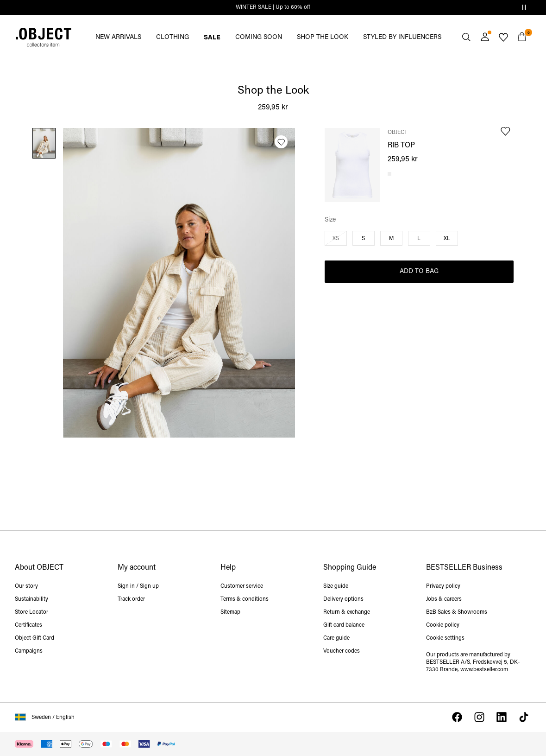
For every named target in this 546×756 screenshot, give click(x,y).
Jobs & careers (444, 599)
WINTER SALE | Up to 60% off (273, 7)
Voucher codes (342, 651)
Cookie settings (445, 638)
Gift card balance (344, 625)
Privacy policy (443, 586)
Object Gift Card (35, 638)
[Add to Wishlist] (281, 142)
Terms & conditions (245, 599)
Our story (26, 586)
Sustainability (31, 599)
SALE (212, 37)
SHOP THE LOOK (323, 37)
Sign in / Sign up (138, 586)
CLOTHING (173, 37)
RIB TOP (401, 146)
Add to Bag (419, 271)
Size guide (336, 586)
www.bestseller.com (484, 670)
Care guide (336, 638)
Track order (131, 599)
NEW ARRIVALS (118, 37)
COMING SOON (259, 37)
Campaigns (29, 651)
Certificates (28, 625)
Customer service (242, 586)
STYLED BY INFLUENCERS (402, 37)
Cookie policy (443, 625)
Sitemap (230, 612)
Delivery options (343, 599)
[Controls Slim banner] (524, 7)
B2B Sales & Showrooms (457, 612)
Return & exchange (347, 612)
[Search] (466, 37)
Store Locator (31, 612)
